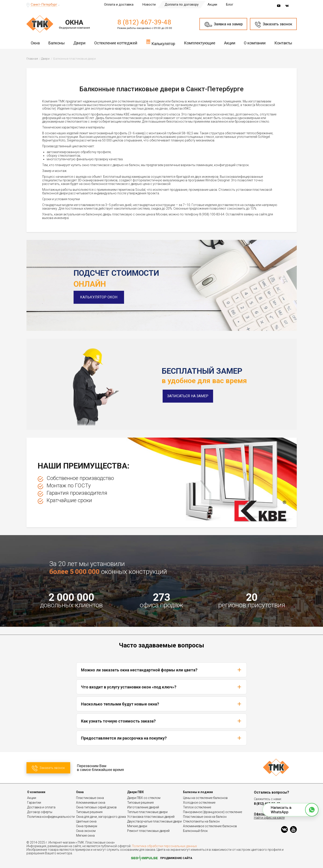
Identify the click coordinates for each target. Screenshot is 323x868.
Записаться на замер (188, 396)
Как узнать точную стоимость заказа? (161, 721)
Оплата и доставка (119, 4)
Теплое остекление (197, 807)
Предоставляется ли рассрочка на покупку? (161, 738)
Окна (35, 43)
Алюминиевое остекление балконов (210, 826)
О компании (255, 43)
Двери (79, 43)
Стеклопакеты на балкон (201, 821)
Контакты (283, 43)
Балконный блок (195, 831)
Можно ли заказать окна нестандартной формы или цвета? (161, 670)
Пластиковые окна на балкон (205, 817)
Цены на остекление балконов (205, 798)
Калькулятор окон (99, 297)
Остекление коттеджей (116, 43)
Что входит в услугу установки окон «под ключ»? (161, 687)
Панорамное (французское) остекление (213, 812)
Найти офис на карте (269, 818)
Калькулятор (161, 42)
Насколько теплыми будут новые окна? (161, 704)
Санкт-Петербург (44, 4)
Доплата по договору (182, 4)
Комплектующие (200, 43)
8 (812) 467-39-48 (144, 22)
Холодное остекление (199, 803)
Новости (149, 4)
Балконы (57, 43)
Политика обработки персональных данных (164, 846)
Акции (212, 4)
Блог (230, 4)
